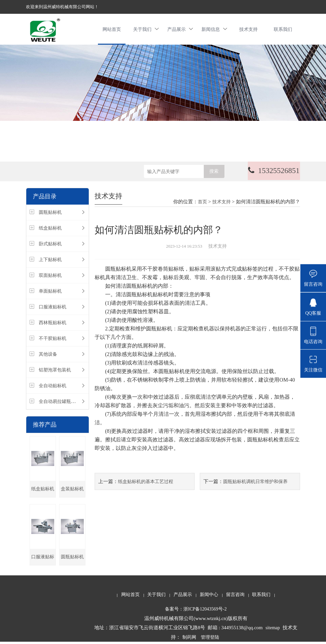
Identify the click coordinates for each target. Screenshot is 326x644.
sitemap (273, 630)
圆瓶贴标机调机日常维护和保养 (255, 484)
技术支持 (248, 30)
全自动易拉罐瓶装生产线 (64, 403)
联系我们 (283, 30)
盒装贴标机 (72, 491)
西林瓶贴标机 (53, 325)
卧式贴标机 (50, 246)
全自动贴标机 (53, 388)
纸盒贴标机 (50, 230)
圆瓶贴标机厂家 (72, 562)
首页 (202, 204)
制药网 (189, 639)
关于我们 (146, 30)
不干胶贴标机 (53, 340)
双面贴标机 (50, 277)
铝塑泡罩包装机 (55, 372)
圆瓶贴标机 (50, 214)
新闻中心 (209, 597)
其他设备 (48, 356)
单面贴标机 (50, 293)
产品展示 (180, 30)
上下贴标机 (50, 262)
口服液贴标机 (53, 309)
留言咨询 (235, 597)
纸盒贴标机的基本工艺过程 (146, 484)
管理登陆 (210, 639)
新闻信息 (214, 30)
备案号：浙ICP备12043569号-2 (196, 611)
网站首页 (112, 30)
